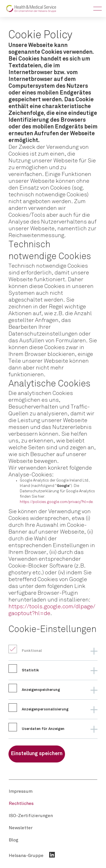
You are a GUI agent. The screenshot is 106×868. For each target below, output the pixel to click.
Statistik (30, 670)
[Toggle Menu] (98, 8)
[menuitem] (21, 791)
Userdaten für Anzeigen (43, 729)
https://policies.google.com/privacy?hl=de (56, 502)
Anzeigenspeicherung (41, 690)
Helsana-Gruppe (26, 856)
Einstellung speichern (37, 754)
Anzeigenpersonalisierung (45, 709)
